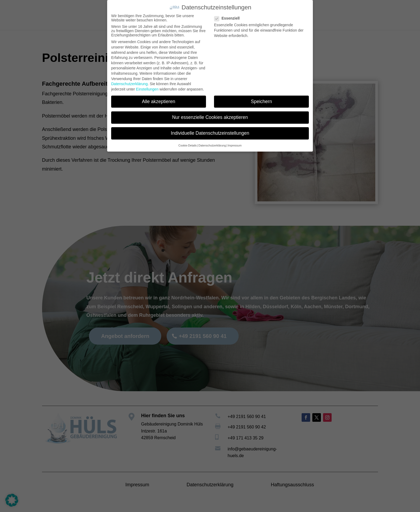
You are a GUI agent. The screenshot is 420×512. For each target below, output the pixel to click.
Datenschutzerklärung (129, 84)
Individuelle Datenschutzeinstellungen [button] (210, 133)
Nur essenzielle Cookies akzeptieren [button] (210, 117)
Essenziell (229, 18)
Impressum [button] (235, 145)
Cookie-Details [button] (187, 145)
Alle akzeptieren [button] (159, 101)
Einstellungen (147, 89)
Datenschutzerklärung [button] (212, 145)
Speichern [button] (262, 101)
